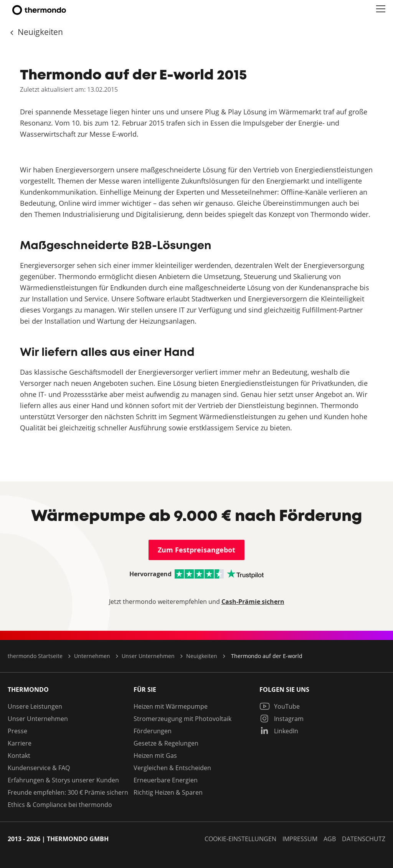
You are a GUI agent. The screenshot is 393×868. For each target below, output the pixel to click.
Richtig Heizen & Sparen (168, 792)
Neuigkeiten (39, 32)
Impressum (300, 839)
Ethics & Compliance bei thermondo (60, 805)
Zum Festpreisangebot (196, 550)
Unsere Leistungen (35, 706)
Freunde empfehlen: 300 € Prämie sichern (68, 792)
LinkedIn (279, 731)
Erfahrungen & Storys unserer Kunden (63, 780)
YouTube (280, 706)
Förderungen (153, 731)
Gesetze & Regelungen (166, 743)
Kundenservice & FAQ (39, 768)
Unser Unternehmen (38, 719)
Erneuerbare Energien (166, 780)
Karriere (20, 743)
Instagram (282, 719)
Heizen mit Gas (155, 756)
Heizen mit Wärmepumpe (171, 706)
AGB (330, 839)
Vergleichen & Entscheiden (172, 768)
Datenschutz (364, 839)
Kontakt (19, 756)
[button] (381, 9)
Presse (17, 731)
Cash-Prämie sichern (253, 602)
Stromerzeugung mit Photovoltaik (182, 719)
